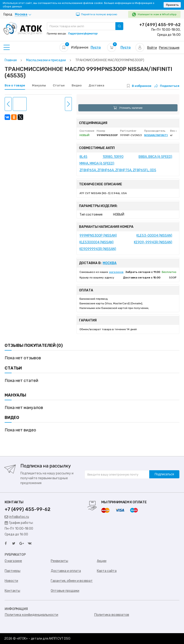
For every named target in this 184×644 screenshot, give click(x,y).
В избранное (142, 86)
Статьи (59, 85)
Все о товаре (15, 85)
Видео (77, 85)
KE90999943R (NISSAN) (98, 249)
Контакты (12, 591)
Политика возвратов (112, 615)
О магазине (13, 561)
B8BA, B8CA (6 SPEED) (155, 157)
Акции (102, 561)
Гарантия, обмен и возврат (72, 581)
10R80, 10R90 (113, 157)
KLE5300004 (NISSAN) (97, 242)
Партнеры (13, 571)
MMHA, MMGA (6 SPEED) (97, 163)
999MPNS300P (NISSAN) (98, 236)
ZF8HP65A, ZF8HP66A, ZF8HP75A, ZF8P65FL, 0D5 (118, 170)
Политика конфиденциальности (31, 615)
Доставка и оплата (66, 571)
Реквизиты (59, 561)
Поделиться (167, 86)
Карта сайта (107, 571)
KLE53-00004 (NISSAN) (154, 236)
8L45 (83, 157)
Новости (11, 581)
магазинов (116, 272)
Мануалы (39, 85)
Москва (110, 263)
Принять (172, 5)
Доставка (96, 85)
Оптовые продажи (65, 591)
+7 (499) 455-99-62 (160, 25)
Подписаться (164, 474)
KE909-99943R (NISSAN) (153, 242)
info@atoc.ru (17, 517)
